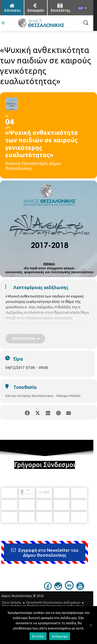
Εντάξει (38, 636)
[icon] (48, 588)
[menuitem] (83, 9)
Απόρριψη (60, 636)
